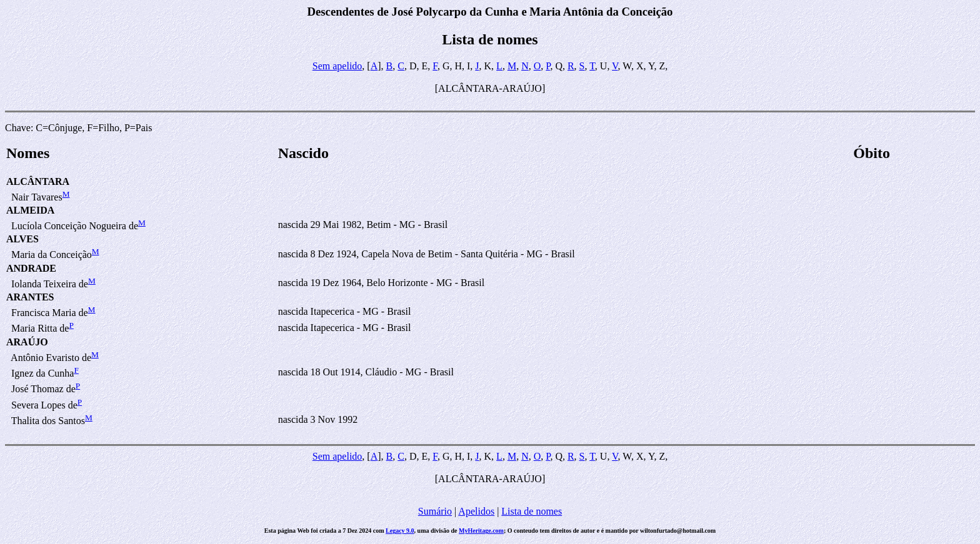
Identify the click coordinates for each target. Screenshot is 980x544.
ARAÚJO (27, 342)
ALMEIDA (30, 210)
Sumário (435, 511)
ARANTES (30, 297)
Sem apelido (337, 66)
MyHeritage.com (481, 531)
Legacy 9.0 (400, 531)
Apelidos (476, 511)
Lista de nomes (532, 511)
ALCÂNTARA (38, 181)
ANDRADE (31, 268)
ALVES (22, 239)
